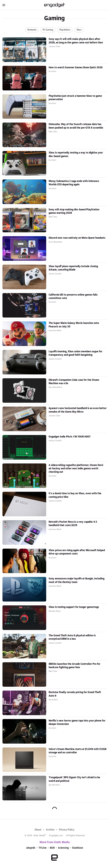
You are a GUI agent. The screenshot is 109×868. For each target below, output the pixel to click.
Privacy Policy (67, 830)
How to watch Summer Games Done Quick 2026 (76, 68)
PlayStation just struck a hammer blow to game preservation (75, 98)
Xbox (79, 30)
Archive (50, 830)
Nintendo (32, 30)
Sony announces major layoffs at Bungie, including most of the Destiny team (77, 580)
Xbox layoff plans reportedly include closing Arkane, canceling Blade (73, 268)
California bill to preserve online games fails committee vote (73, 296)
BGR (52, 848)
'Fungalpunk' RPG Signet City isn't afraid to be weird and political (74, 779)
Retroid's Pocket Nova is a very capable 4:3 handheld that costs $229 (73, 524)
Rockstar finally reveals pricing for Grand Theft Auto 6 (75, 694)
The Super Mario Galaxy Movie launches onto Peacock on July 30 (74, 325)
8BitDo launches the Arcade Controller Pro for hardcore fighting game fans (74, 666)
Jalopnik (31, 848)
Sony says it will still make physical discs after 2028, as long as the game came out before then (76, 41)
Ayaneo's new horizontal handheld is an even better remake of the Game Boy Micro (78, 410)
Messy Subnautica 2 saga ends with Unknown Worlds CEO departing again (74, 183)
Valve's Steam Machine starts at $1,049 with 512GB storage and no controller (78, 751)
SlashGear (78, 848)
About (38, 830)
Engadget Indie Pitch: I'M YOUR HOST (70, 437)
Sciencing (63, 848)
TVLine (43, 848)
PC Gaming (48, 30)
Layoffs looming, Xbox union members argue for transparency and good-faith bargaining (75, 353)
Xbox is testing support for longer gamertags (74, 607)
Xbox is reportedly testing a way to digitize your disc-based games (76, 154)
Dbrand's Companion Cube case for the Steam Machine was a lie (74, 382)
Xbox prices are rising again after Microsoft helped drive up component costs (77, 552)
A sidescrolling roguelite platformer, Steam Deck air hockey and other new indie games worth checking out (76, 469)
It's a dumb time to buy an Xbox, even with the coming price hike (75, 495)
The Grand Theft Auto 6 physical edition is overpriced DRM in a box (72, 637)
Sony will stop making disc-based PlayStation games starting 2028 (74, 211)
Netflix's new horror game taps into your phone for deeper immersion (77, 722)
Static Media (39, 836)
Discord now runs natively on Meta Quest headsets (77, 238)
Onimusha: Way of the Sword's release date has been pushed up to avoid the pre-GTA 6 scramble (76, 126)
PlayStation (65, 30)
